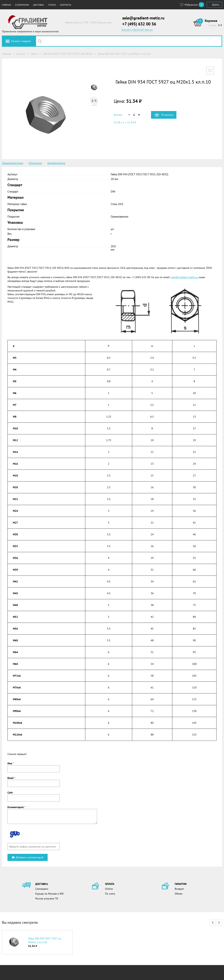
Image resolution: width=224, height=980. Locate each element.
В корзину (167, 115)
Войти (216, 5)
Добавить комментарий (28, 857)
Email (11, 778)
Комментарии (56, 163)
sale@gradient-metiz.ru (143, 18)
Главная (6, 5)
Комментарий (16, 807)
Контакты (66, 5)
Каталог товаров (21, 41)
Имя (11, 763)
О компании (22, 5)
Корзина (211, 21)
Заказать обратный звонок (137, 30)
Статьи (52, 5)
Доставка (39, 5)
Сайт (10, 793)
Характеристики (13, 163)
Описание (35, 163)
